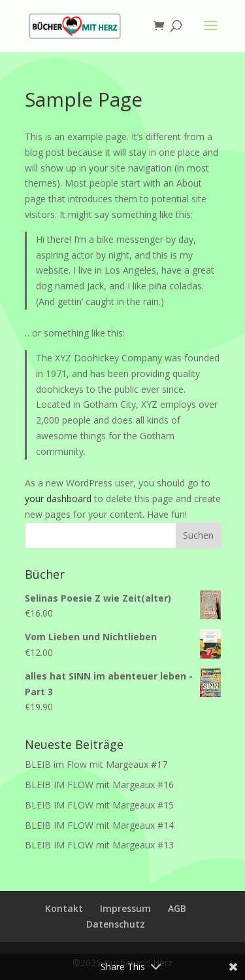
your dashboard (58, 499)
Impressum (125, 908)
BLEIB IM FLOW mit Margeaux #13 (99, 845)
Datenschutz (116, 924)
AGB (177, 908)
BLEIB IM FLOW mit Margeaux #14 (99, 825)
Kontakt (64, 908)
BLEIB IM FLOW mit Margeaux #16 (99, 785)
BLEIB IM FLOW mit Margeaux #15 (99, 805)
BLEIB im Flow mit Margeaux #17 (96, 764)
